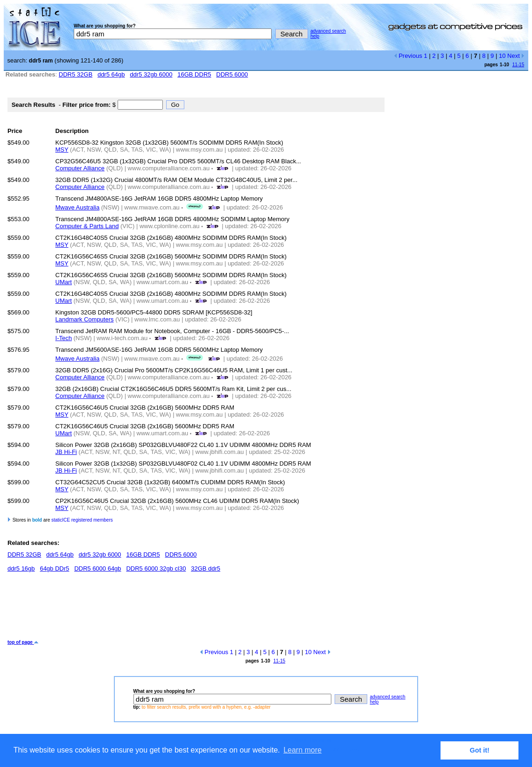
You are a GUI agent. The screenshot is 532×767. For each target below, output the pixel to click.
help (315, 36)
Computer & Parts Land (87, 226)
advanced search (328, 31)
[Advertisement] (177, 609)
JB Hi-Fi (66, 452)
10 (502, 56)
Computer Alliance (80, 168)
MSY (62, 150)
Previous (408, 56)
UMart (64, 282)
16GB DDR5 (194, 74)
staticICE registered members (82, 520)
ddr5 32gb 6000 (151, 74)
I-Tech (64, 338)
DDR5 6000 (232, 74)
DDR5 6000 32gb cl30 (156, 568)
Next (516, 56)
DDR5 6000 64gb (98, 568)
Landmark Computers (85, 319)
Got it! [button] (480, 750)
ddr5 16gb (21, 568)
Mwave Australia (78, 207)
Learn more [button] (302, 750)
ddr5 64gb (111, 74)
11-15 (518, 65)
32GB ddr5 (206, 568)
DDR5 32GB (76, 74)
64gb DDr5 (54, 568)
